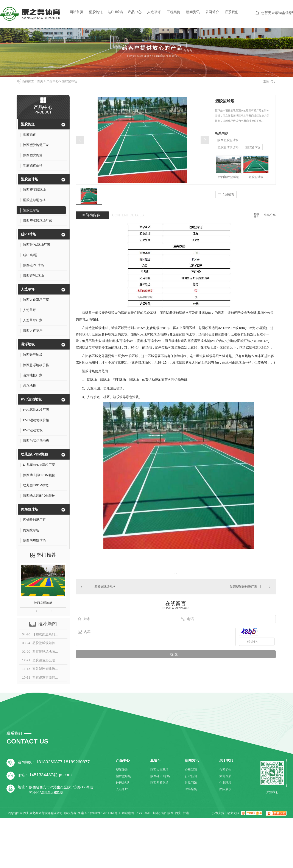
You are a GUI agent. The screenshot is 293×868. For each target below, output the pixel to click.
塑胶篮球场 (70, 81)
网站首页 (76, 12)
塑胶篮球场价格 (228, 147)
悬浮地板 (28, 344)
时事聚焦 (191, 789)
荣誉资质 (225, 776)
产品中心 (135, 12)
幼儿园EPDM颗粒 (34, 454)
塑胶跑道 (96, 12)
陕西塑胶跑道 (159, 783)
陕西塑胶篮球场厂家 (243, 587)
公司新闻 (191, 770)
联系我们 (232, 12)
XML (148, 813)
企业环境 (225, 783)
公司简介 (212, 12)
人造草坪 (154, 12)
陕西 (170, 813)
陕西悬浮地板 (43, 603)
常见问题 (191, 783)
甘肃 (186, 813)
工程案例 (173, 12)
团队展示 (225, 789)
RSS (139, 813)
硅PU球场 (115, 12)
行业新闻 (191, 776)
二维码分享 (268, 215)
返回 (269, 81)
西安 (178, 813)
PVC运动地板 (31, 399)
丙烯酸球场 (30, 509)
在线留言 (226, 195)
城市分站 (159, 813)
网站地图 (128, 813)
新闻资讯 (193, 12)
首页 (40, 81)
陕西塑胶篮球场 (228, 140)
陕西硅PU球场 (160, 776)
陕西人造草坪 (159, 770)
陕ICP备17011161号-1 (105, 813)
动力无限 (233, 813)
